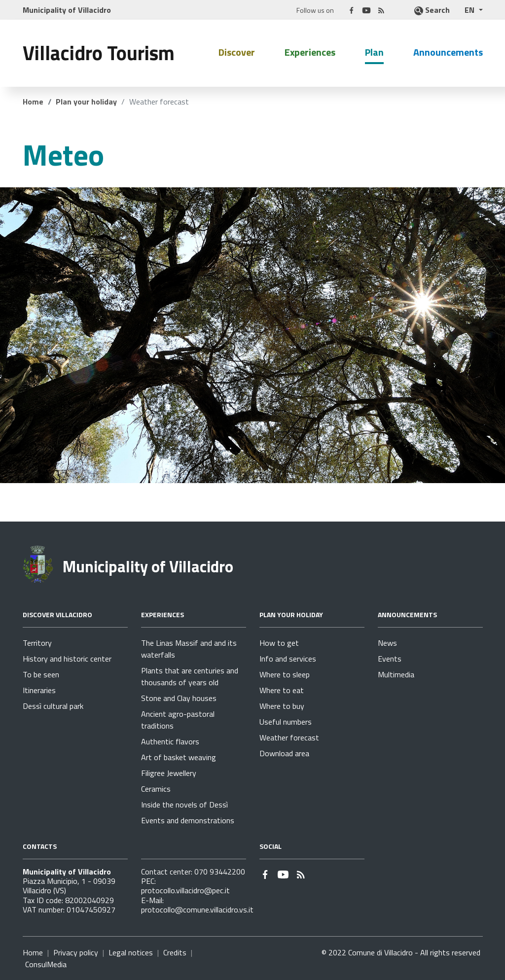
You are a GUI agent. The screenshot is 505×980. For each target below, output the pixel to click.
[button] (473, 10)
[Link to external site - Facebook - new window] (352, 9)
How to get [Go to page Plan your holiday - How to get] (279, 643)
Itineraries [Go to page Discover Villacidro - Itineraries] (39, 690)
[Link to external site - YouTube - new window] (366, 9)
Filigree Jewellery (169, 773)
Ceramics (156, 789)
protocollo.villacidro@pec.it (185, 890)
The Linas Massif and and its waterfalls (189, 649)
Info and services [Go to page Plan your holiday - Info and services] (288, 659)
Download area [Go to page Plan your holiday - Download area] (284, 753)
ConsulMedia (46, 964)
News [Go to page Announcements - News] (387, 643)
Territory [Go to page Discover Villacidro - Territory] (37, 643)
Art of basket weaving (179, 757)
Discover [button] (237, 52)
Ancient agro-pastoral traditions (178, 720)
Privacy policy (76, 952)
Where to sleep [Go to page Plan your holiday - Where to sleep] (285, 674)
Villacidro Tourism (99, 53)
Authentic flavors (170, 741)
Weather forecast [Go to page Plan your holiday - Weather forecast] (289, 737)
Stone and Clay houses (179, 698)
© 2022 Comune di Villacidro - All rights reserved (401, 952)
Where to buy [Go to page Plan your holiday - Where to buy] (282, 706)
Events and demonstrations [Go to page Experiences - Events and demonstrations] (188, 820)
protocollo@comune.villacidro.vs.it (197, 910)
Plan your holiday (86, 102)
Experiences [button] (310, 52)
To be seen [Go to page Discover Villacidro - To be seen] (41, 674)
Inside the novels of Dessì (184, 805)
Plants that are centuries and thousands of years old (190, 676)
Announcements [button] (448, 52)
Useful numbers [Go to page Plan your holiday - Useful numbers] (286, 722)
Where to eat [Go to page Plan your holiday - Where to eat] (282, 690)
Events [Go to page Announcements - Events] (390, 659)
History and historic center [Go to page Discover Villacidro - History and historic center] (67, 659)
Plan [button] (374, 52)
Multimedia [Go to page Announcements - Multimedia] (396, 674)
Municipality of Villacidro (148, 566)
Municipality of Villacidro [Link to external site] (67, 10)
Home (33, 102)
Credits (175, 952)
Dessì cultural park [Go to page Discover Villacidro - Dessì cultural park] (53, 706)
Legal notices (131, 952)
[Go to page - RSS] (381, 9)
